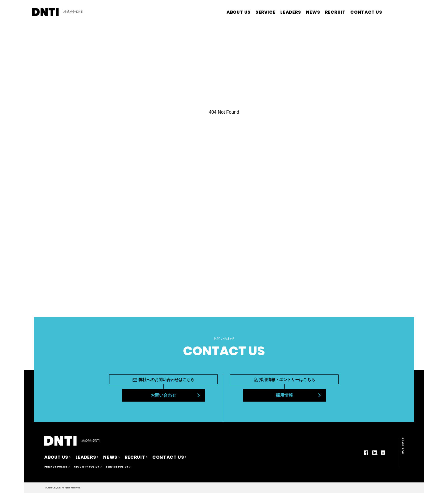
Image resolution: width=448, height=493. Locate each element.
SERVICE (265, 12)
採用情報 (284, 395)
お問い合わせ (163, 395)
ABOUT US (239, 12)
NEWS (313, 12)
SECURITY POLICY (87, 467)
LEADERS (291, 12)
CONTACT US (366, 12)
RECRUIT (335, 12)
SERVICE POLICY (117, 467)
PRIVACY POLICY (56, 467)
